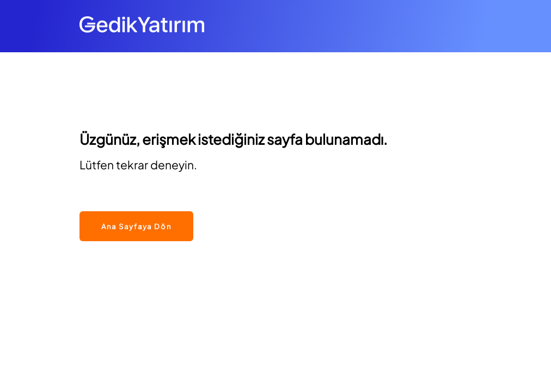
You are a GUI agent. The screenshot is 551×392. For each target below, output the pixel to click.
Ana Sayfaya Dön (136, 226)
